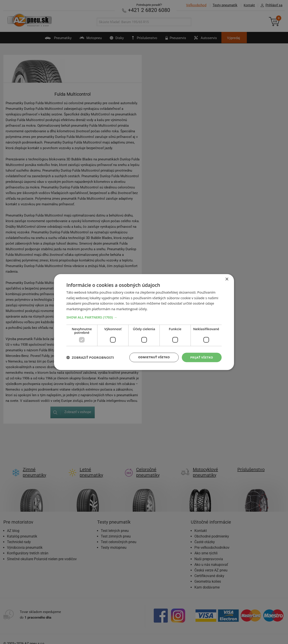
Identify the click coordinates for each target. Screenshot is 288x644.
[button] (144, 317)
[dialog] (144, 322)
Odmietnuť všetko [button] (152, 357)
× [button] (227, 279)
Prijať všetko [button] (201, 357)
